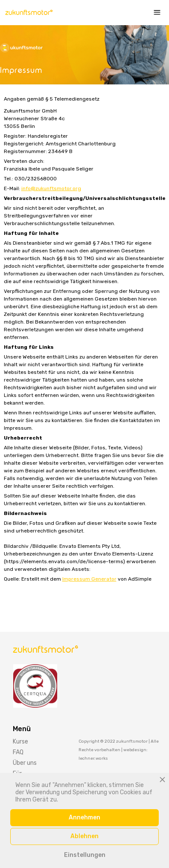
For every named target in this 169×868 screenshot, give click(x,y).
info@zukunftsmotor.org (51, 188)
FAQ (18, 752)
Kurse (20, 742)
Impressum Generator (89, 579)
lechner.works (93, 758)
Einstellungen (85, 855)
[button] (155, 13)
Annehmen (84, 817)
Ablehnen (84, 836)
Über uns (25, 763)
